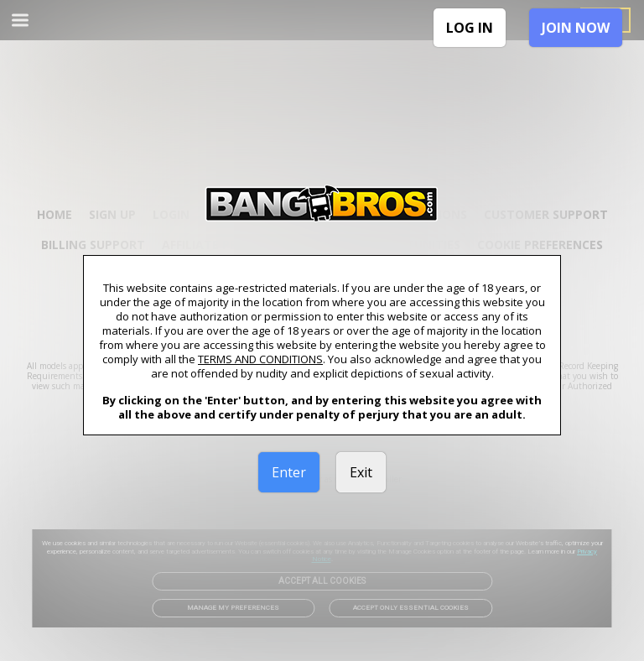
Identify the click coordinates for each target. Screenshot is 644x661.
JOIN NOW (576, 28)
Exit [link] (361, 472)
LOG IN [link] (470, 28)
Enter (289, 472)
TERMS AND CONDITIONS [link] (260, 359)
